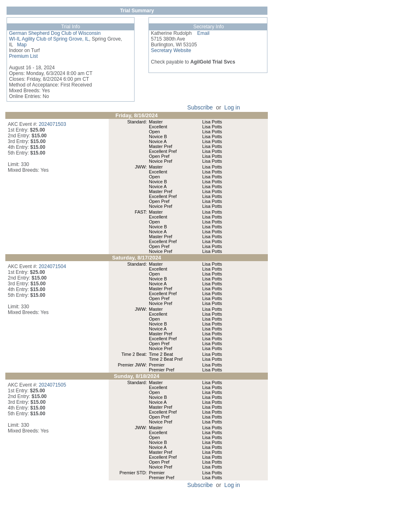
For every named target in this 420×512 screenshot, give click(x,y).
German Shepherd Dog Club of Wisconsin (55, 33)
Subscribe (200, 107)
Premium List (23, 56)
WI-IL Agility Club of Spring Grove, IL (49, 39)
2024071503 (52, 124)
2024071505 (52, 385)
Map (20, 45)
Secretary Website (171, 50)
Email (200, 33)
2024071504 (52, 266)
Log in (232, 107)
